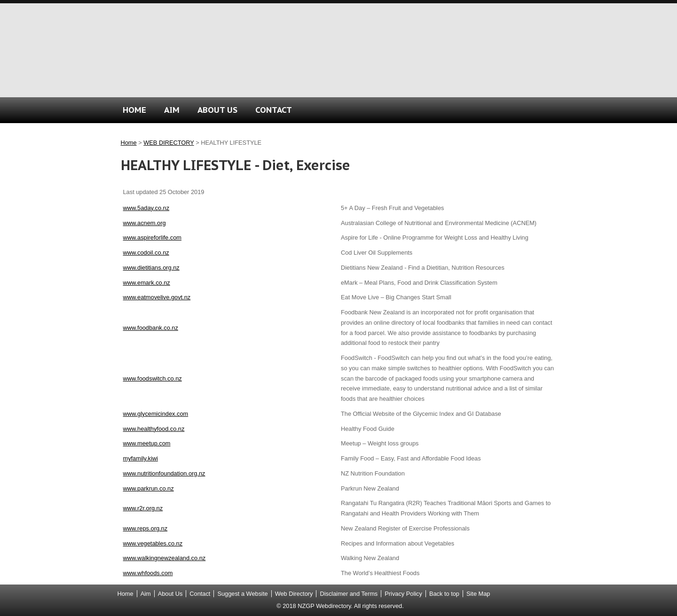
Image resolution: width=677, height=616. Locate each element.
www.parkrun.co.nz (149, 488)
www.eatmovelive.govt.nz (157, 297)
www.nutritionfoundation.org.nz (164, 473)
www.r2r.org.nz (143, 508)
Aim (146, 594)
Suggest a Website (242, 594)
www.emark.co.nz (147, 283)
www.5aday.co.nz (146, 208)
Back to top (444, 594)
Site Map (478, 594)
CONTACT (274, 110)
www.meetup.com (147, 443)
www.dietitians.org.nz (151, 268)
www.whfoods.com (148, 573)
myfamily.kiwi (141, 458)
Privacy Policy (403, 594)
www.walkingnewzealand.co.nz (165, 558)
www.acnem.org (145, 223)
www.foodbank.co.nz (151, 328)
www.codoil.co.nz (146, 253)
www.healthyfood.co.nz (154, 429)
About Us (170, 594)
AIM (172, 110)
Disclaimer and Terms (349, 594)
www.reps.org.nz (146, 528)
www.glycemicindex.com (156, 414)
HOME (134, 110)
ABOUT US (217, 110)
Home (129, 143)
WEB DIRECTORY (169, 143)
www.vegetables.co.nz (153, 543)
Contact (200, 594)
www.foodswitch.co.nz (153, 378)
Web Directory (294, 594)
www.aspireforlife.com (152, 238)
